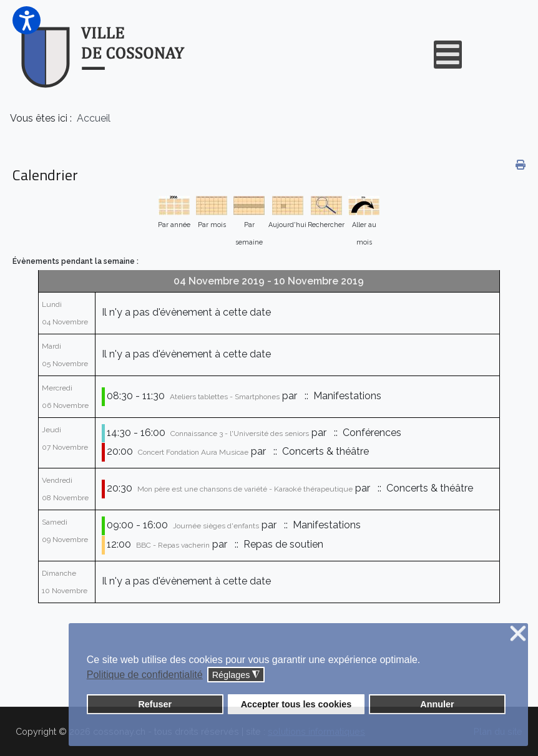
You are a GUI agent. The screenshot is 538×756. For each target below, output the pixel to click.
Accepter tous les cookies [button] (296, 704)
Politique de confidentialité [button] (145, 675)
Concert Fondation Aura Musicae (193, 452)
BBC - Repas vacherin (173, 545)
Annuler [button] (437, 704)
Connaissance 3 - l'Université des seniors (240, 434)
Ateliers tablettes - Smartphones (225, 397)
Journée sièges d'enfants (216, 526)
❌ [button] (518, 634)
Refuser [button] (155, 704)
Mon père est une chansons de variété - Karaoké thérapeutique (245, 489)
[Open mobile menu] (448, 55)
